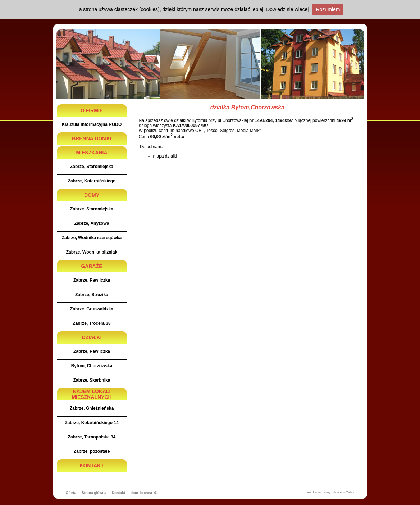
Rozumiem (328, 9)
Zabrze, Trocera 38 (92, 323)
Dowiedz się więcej (287, 9)
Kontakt (118, 493)
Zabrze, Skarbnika (92, 380)
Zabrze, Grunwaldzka (92, 309)
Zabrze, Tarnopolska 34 (92, 437)
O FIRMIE (92, 110)
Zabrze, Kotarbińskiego (92, 181)
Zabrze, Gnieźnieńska (92, 408)
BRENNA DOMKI (92, 138)
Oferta (71, 493)
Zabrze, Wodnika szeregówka (92, 238)
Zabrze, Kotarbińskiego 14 (92, 423)
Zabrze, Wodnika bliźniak (92, 252)
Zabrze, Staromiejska (92, 167)
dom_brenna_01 (144, 493)
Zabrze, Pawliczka (92, 280)
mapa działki (165, 156)
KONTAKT (92, 465)
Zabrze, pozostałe (92, 451)
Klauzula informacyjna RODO (92, 124)
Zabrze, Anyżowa (92, 223)
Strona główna (94, 493)
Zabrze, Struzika (92, 295)
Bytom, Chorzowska (92, 366)
